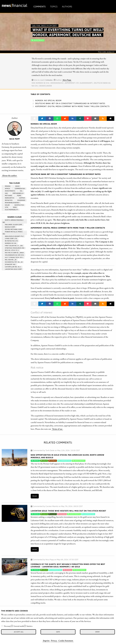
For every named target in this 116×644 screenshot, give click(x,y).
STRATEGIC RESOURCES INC (14, 248)
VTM (6, 207)
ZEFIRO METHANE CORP (13, 229)
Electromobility (11, 210)
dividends (20, 200)
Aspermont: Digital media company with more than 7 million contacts (72, 106)
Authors (67, 7)
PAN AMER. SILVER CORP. (13, 225)
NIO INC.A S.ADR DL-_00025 (13, 253)
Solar (6, 205)
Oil (20, 191)
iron (14, 207)
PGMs (18, 196)
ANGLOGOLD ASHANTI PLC (13, 236)
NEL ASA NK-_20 (10, 260)
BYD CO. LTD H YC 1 (11, 250)
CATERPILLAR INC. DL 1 (12, 267)
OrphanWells (17, 193)
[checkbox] (2, 626)
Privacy (54, 640)
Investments (9, 191)
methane (8, 196)
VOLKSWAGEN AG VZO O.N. (14, 255)
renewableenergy (11, 203)
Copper (21, 198)
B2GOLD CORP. (9, 227)
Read (35, 496)
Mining (7, 186)
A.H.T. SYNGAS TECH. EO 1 (13, 257)
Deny (97, 632)
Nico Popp (67, 80)
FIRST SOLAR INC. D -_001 (13, 246)
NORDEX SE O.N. (10, 243)
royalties (8, 200)
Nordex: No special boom (48, 100)
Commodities (19, 189)
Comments (39, 7)
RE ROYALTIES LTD (10, 241)
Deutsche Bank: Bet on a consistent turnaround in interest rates (70, 103)
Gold (16, 186)
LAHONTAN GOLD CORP (12, 269)
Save (58, 632)
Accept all (19, 632)
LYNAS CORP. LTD (10, 239)
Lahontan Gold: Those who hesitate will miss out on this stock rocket (68, 511)
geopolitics (18, 205)
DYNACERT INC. (9, 264)
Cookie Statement (66, 640)
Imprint (46, 640)
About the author (9, 175)
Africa (6, 189)
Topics (54, 7)
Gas (5, 193)
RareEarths (9, 198)
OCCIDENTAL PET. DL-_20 (13, 262)
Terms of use (57, 429)
